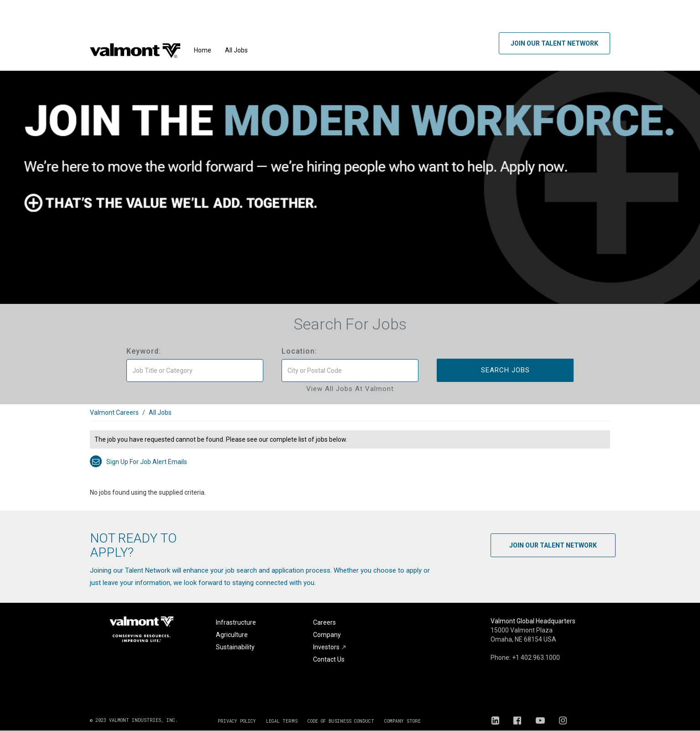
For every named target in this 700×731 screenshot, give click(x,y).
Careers (324, 622)
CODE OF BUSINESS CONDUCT (341, 721)
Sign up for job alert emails (138, 462)
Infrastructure (236, 622)
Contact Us (329, 659)
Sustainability (235, 647)
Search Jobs (505, 370)
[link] (350, 417)
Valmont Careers (114, 412)
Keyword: (144, 351)
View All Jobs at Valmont (350, 389)
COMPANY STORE (402, 721)
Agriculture (232, 635)
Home (203, 50)
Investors (330, 647)
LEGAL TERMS (282, 721)
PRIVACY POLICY (237, 721)
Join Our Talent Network (554, 43)
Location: (299, 351)
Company (327, 635)
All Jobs (236, 50)
